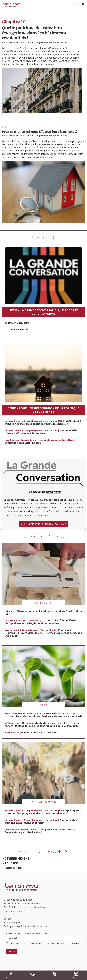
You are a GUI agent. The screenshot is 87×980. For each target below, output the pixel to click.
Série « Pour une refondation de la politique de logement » (43, 410)
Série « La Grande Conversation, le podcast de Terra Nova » (44, 312)
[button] (83, 5)
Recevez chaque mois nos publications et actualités (27, 933)
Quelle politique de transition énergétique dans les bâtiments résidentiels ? (34, 33)
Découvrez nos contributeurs (19, 900)
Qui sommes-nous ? (14, 911)
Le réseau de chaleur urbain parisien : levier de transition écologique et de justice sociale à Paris (43, 715)
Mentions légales (13, 922)
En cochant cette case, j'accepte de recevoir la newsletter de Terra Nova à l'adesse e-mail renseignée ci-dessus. (43, 945)
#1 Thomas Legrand (16, 330)
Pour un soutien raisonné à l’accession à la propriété (40, 132)
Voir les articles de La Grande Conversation (43, 524)
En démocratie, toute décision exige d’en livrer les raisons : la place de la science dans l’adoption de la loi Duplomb (42, 725)
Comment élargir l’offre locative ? (40, 442)
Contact (8, 919)
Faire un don (15, 868)
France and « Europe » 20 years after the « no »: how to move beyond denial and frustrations (43, 633)
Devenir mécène (17, 858)
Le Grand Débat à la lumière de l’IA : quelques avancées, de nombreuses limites (41, 622)
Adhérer (11, 863)
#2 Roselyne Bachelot (17, 323)
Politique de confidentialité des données (25, 926)
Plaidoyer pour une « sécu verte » (32, 733)
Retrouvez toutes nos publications (22, 903)
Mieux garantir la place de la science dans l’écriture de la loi (43, 613)
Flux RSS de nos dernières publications (24, 907)
